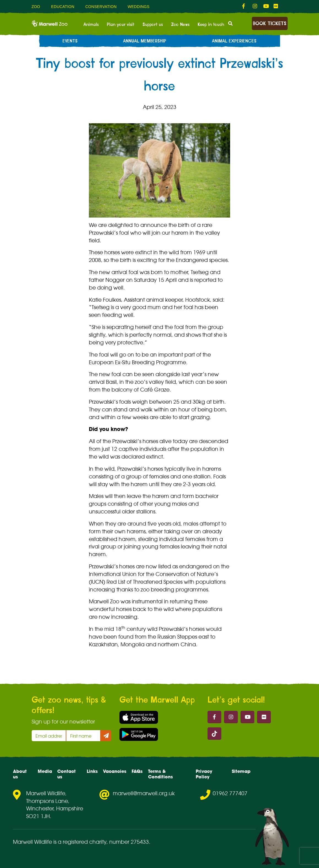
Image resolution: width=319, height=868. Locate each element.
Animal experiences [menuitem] (234, 41)
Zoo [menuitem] (36, 7)
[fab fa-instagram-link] (255, 6)
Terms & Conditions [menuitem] (160, 774)
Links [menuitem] (92, 771)
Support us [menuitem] (153, 25)
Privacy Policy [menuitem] (204, 774)
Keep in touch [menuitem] (211, 25)
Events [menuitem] (70, 41)
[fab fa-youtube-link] (266, 6)
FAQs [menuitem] (137, 771)
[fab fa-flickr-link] (276, 6)
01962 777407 (230, 793)
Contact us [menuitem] (66, 774)
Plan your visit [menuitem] (121, 25)
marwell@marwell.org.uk (144, 793)
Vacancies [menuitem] (115, 771)
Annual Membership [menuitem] (145, 41)
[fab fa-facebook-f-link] (245, 6)
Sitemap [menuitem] (241, 771)
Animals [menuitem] (91, 25)
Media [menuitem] (45, 771)
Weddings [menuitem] (139, 7)
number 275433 (129, 842)
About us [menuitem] (20, 774)
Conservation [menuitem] (101, 7)
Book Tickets (270, 24)
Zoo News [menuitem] (180, 25)
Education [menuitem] (63, 7)
